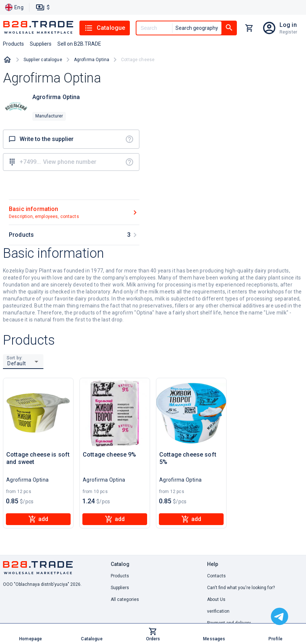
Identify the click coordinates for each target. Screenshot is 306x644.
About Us (216, 599)
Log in (288, 25)
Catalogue (105, 28)
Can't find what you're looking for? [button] (241, 588)
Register (288, 32)
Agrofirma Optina (92, 60)
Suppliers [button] (41, 44)
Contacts (216, 576)
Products (120, 576)
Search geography (197, 28)
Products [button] (13, 44)
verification (218, 611)
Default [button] (17, 363)
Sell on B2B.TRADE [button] (79, 44)
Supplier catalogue (43, 60)
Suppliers (120, 588)
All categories (125, 599)
